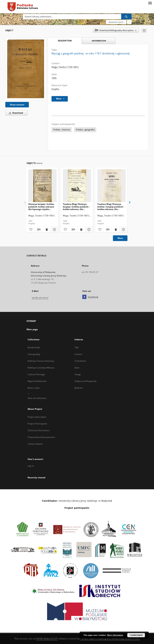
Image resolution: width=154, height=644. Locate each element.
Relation (79, 388)
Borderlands (34, 347)
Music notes (34, 388)
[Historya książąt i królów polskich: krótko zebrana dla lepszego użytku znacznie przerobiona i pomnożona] (42, 186)
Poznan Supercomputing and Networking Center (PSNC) (110, 639)
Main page (32, 329)
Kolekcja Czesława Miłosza (41, 368)
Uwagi (78, 374)
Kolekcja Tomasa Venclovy (41, 361)
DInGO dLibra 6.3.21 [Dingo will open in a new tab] (47, 639)
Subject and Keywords (85, 381)
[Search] (126, 16)
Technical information (39, 430)
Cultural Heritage (36, 374)
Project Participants (37, 424)
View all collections (37, 398)
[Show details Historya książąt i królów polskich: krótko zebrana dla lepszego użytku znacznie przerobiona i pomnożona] (54, 229)
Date (77, 368)
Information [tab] (99, 41)
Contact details (35, 444)
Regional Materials (37, 381)
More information (115, 635)
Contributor (80, 361)
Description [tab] (65, 41)
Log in (31, 466)
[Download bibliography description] (38, 229)
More (120, 238)
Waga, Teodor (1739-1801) (65, 67)
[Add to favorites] (144, 30)
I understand (136, 635)
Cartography (34, 354)
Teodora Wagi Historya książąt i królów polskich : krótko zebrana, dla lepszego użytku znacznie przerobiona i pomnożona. (77, 207)
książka (55, 89)
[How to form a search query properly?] (129, 22)
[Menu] (150, 3)
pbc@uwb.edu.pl (40, 298)
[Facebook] (84, 297)
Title (77, 347)
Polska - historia (62, 130)
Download (15, 113)
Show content (17, 105)
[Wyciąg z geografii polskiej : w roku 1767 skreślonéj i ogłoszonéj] (26, 69)
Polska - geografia (85, 130)
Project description (37, 417)
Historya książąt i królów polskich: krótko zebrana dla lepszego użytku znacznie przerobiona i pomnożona (41, 207)
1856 (54, 78)
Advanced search (116, 22)
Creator (78, 354)
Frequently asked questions (41, 437)
